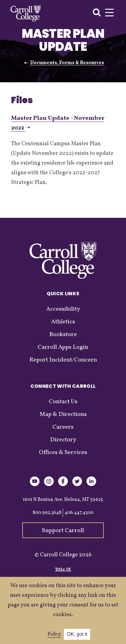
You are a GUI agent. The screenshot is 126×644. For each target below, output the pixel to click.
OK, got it (77, 634)
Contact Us (63, 402)
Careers (63, 427)
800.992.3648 (47, 513)
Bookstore (63, 335)
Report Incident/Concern (63, 360)
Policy (54, 634)
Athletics (63, 322)
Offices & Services (63, 453)
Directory (63, 440)
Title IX (63, 570)
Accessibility (63, 309)
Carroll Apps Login (63, 347)
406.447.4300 (79, 513)
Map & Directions (63, 414)
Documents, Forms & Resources (67, 63)
